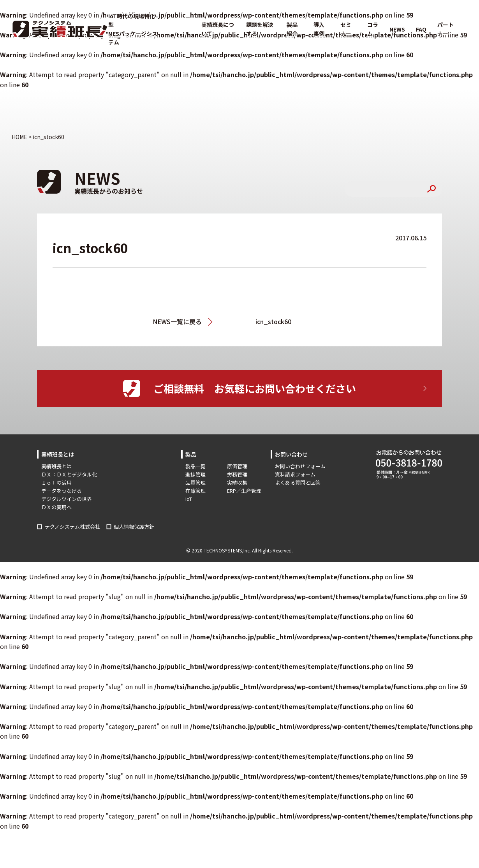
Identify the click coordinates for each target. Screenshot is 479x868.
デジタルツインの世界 (67, 499)
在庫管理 (195, 491)
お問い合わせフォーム (300, 466)
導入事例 (319, 29)
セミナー (346, 29)
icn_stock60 (273, 321)
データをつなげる (62, 491)
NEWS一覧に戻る (177, 321)
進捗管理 (195, 474)
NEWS (397, 29)
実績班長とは (56, 466)
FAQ (421, 29)
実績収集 (237, 483)
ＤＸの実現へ (56, 507)
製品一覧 (195, 466)
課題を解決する (260, 29)
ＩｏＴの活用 (56, 483)
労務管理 (237, 474)
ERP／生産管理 (244, 491)
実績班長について (218, 29)
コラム (373, 29)
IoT (189, 499)
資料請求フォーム (295, 474)
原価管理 (237, 466)
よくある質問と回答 (298, 483)
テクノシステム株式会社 (72, 527)
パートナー (446, 29)
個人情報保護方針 (134, 527)
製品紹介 (292, 29)
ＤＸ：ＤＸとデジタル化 (69, 474)
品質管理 (195, 483)
